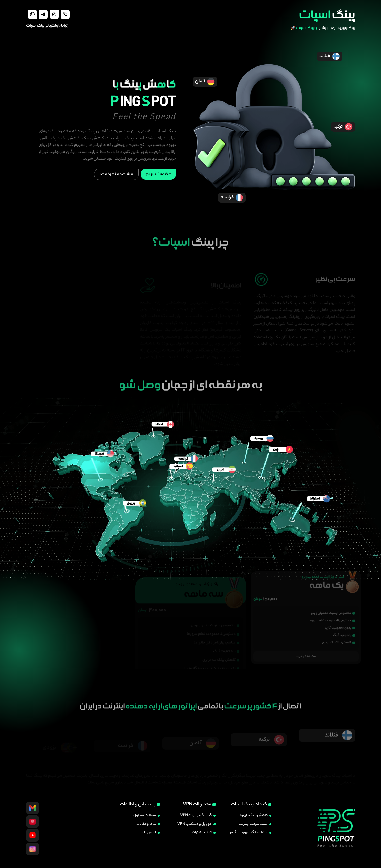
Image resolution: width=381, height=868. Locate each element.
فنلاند (330, 56)
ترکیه (343, 127)
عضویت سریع (158, 174)
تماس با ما (148, 833)
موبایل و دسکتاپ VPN (195, 824)
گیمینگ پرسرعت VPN (196, 816)
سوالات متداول (145, 816)
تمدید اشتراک (202, 833)
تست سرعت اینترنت (253, 824)
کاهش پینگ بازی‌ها (253, 816)
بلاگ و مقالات (146, 824)
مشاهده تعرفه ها (116, 174)
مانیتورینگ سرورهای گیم (249, 833)
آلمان (205, 82)
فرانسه (232, 198)
